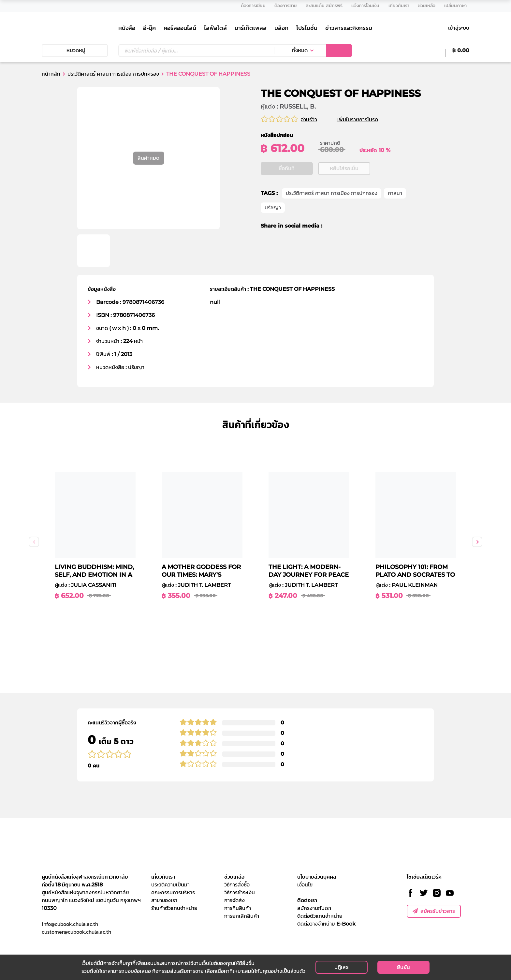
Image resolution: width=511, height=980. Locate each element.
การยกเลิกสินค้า (242, 916)
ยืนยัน (403, 967)
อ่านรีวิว (309, 119)
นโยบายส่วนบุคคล (317, 877)
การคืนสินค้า (238, 908)
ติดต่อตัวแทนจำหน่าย (320, 916)
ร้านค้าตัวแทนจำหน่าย (174, 908)
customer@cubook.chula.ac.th (76, 932)
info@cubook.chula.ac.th (70, 924)
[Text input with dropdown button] (196, 51)
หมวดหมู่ (75, 50)
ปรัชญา (273, 238)
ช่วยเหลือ (234, 877)
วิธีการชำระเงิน (240, 892)
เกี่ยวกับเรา (163, 877)
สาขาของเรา (164, 900)
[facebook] (332, 257)
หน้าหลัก (51, 74)
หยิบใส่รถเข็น (344, 199)
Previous (34, 542)
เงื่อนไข (305, 885)
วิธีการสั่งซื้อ (237, 885)
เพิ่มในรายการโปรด (365, 119)
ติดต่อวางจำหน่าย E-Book (326, 924)
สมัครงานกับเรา (314, 908)
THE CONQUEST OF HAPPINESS (208, 74)
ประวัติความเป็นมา (170, 885)
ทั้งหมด (300, 50)
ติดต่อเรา (307, 900)
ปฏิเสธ (341, 967)
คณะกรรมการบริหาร (173, 892)
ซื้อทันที (287, 199)
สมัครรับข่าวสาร (434, 911)
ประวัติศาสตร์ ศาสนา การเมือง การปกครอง (113, 74)
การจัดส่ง (234, 900)
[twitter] (342, 257)
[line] (355, 257)
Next (477, 542)
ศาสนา (395, 224)
